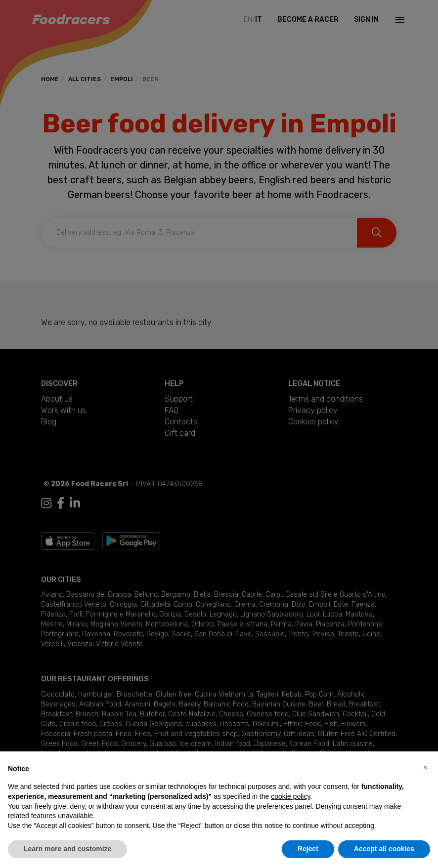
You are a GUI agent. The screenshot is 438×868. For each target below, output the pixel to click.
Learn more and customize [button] (67, 849)
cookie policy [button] (290, 796)
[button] (425, 767)
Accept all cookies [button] (384, 849)
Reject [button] (308, 849)
